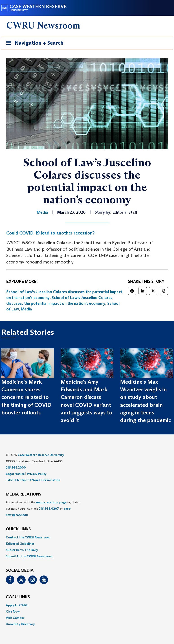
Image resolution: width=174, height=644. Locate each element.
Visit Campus (15, 618)
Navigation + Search (33, 44)
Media (26, 309)
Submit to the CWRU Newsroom (29, 556)
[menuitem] (87, 537)
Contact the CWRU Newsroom (28, 537)
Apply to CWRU (17, 605)
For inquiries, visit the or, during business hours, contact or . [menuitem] (43, 509)
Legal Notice (15, 474)
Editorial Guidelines (20, 544)
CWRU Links (18, 597)
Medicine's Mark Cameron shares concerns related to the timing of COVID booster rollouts (26, 397)
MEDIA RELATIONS (24, 494)
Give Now (13, 611)
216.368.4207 (49, 509)
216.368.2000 (16, 467)
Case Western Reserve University (41, 455)
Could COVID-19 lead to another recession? (50, 233)
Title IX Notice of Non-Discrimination (33, 480)
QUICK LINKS (18, 529)
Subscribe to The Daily (22, 550)
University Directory (20, 624)
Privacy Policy (37, 474)
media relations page (51, 502)
